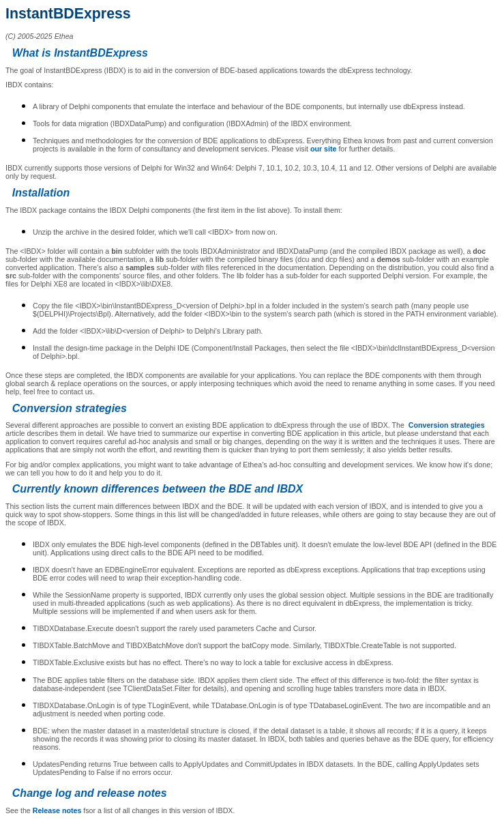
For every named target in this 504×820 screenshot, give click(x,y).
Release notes (57, 810)
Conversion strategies (447, 425)
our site (324, 149)
